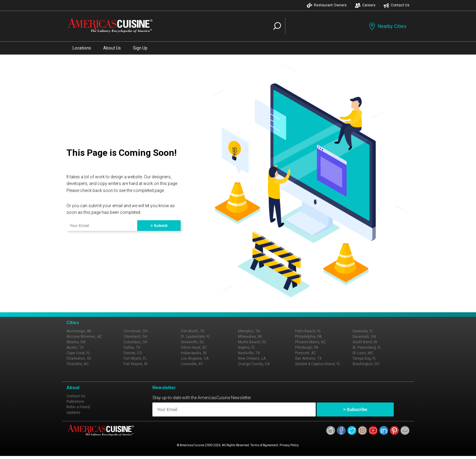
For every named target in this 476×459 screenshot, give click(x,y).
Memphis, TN (249, 331)
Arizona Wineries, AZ (84, 337)
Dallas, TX (132, 348)
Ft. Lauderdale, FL (195, 337)
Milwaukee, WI (250, 337)
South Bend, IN (365, 342)
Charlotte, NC (78, 364)
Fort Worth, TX (193, 331)
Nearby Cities (387, 26)
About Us (112, 48)
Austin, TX (75, 348)
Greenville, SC (192, 342)
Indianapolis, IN (194, 353)
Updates (73, 413)
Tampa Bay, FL (364, 358)
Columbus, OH (136, 342)
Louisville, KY (192, 364)
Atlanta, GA (76, 342)
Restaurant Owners (327, 5)
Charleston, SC (79, 358)
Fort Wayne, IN (136, 364)
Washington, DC (366, 364)
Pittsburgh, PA (307, 348)
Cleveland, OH (135, 337)
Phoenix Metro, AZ (310, 342)
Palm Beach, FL (308, 331)
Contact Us (396, 5)
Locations (82, 48)
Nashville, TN (249, 353)
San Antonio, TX (308, 358)
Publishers (75, 402)
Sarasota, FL (363, 331)
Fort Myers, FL (135, 358)
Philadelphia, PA (308, 337)
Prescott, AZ (306, 353)
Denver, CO (133, 353)
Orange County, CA (254, 364)
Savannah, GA (364, 337)
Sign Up (140, 48)
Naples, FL (246, 348)
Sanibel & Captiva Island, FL (318, 364)
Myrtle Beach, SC (252, 342)
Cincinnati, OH (136, 331)
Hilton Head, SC (194, 348)
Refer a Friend (78, 407)
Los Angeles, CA (195, 358)
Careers (365, 5)
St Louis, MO (363, 353)
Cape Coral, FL (78, 353)
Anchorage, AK (79, 331)
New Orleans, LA (252, 358)
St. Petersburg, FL (367, 348)
